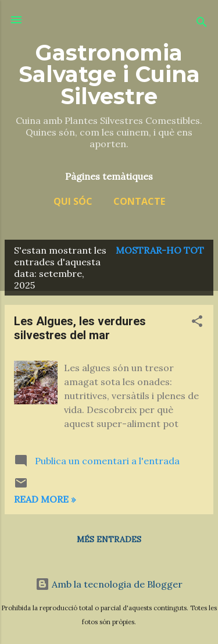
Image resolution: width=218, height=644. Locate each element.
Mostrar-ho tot (160, 250)
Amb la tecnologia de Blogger (109, 584)
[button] (197, 323)
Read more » (45, 499)
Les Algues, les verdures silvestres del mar (80, 328)
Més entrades (109, 539)
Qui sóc (73, 201)
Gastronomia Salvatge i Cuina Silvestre (109, 74)
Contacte (139, 201)
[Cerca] (202, 24)
